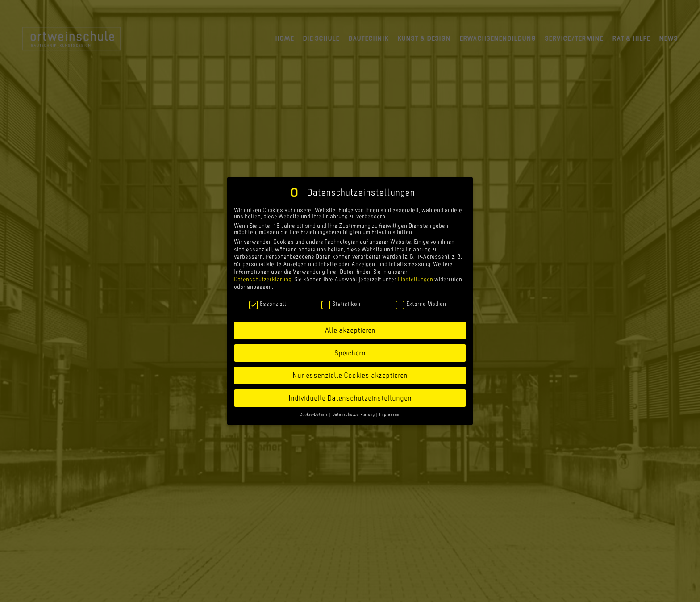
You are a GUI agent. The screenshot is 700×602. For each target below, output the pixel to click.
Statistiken (341, 303)
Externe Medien (421, 303)
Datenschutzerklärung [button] (354, 414)
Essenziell (268, 303)
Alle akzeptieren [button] (350, 330)
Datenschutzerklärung (263, 279)
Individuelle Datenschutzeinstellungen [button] (350, 397)
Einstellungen (415, 279)
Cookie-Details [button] (314, 414)
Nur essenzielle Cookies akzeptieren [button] (350, 375)
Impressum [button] (390, 414)
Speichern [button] (350, 352)
